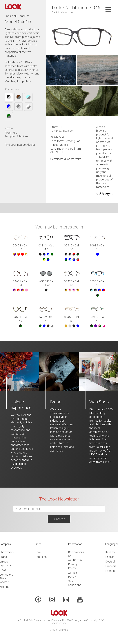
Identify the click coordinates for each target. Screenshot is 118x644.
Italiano (110, 552)
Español (110, 571)
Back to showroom (62, 12)
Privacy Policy (73, 566)
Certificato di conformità (66, 159)
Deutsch (110, 562)
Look (38, 552)
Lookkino (41, 557)
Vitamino (63, 630)
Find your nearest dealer (20, 145)
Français (111, 566)
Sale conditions (75, 583)
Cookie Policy (73, 575)
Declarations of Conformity (76, 556)
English (110, 557)
